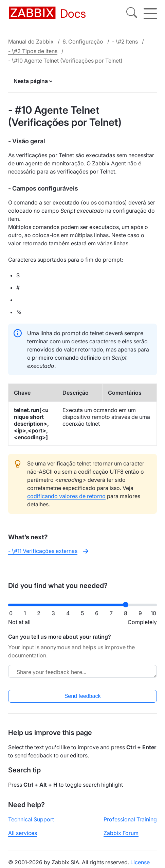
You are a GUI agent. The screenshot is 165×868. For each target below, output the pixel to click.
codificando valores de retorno (66, 496)
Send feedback (83, 696)
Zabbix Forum (121, 833)
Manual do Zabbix (31, 42)
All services (23, 833)
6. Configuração (83, 42)
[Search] (132, 14)
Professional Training (130, 819)
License (140, 862)
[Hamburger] (150, 14)
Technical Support (31, 819)
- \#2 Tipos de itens (33, 51)
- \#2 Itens (125, 42)
